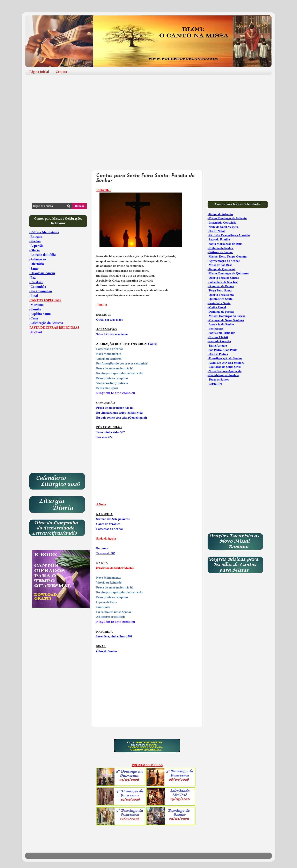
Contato (61, 72)
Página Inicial (39, 72)
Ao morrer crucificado (111, 617)
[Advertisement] (148, 110)
